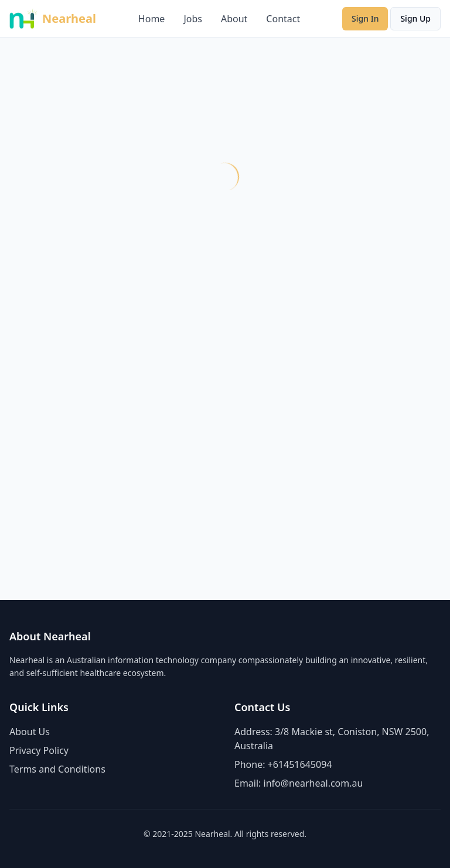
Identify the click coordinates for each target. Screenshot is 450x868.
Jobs (193, 19)
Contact (283, 19)
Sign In (365, 18)
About (234, 19)
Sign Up (415, 18)
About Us (30, 732)
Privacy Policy (39, 750)
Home (152, 19)
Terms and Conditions (57, 769)
